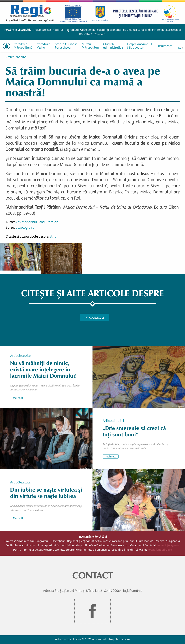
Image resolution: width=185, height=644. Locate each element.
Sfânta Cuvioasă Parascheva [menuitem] (66, 46)
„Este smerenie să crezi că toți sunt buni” (134, 431)
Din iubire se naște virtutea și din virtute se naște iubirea (46, 493)
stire (53, 237)
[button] (20, 257)
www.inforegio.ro (168, 546)
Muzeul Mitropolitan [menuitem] (90, 46)
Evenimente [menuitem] (164, 46)
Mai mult (18, 398)
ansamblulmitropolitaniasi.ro (111, 640)
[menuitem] (7, 46)
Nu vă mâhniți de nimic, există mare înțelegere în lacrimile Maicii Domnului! (43, 370)
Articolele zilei (16, 57)
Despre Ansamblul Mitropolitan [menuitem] (140, 46)
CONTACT (93, 575)
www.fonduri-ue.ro (160, 550)
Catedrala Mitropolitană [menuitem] (23, 46)
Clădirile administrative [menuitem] (113, 46)
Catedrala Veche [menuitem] (44, 46)
